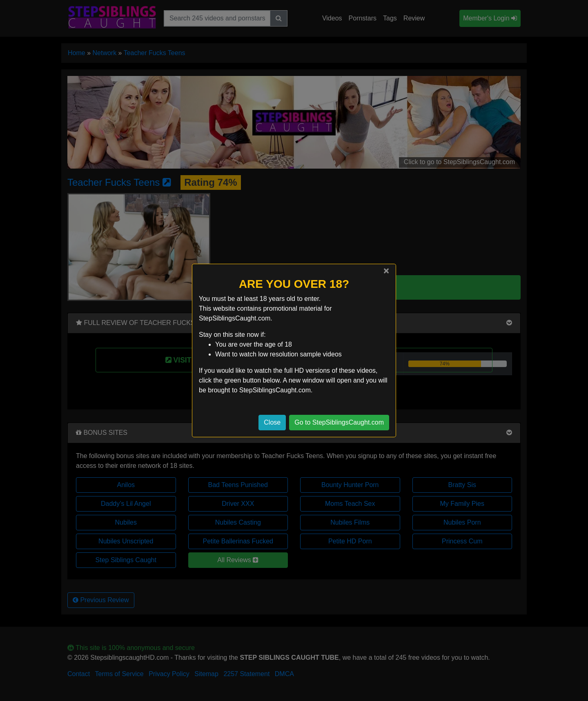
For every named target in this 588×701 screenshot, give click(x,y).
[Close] (386, 271)
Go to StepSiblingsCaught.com (339, 422)
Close (272, 422)
